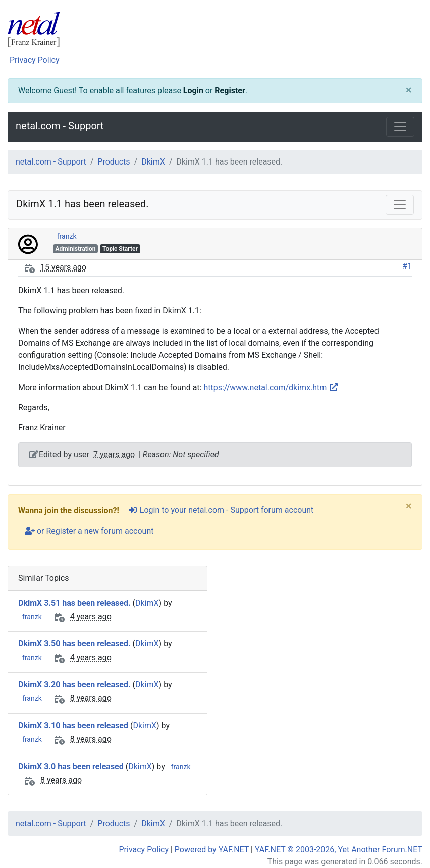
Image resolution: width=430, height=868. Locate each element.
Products (114, 162)
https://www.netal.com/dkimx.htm (271, 387)
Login (193, 91)
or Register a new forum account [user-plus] (89, 531)
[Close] (409, 91)
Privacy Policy (35, 60)
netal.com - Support (60, 126)
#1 (407, 266)
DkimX (153, 162)
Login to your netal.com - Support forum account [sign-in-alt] (221, 510)
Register (230, 91)
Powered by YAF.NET (212, 850)
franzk (67, 236)
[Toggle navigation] (400, 127)
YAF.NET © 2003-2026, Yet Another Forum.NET (339, 850)
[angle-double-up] (402, 836)
